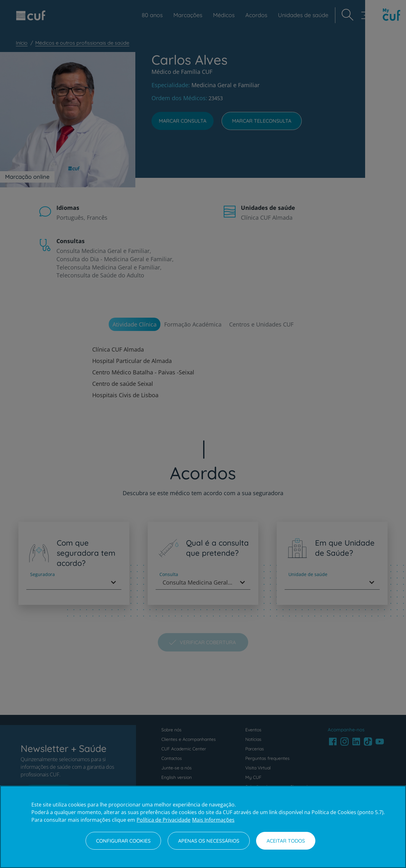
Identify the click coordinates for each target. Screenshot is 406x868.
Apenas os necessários (209, 841)
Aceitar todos (286, 841)
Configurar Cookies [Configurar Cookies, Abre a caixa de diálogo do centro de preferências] (123, 841)
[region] (203, 827)
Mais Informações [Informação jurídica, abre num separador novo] (213, 820)
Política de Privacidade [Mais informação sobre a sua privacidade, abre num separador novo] (164, 820)
